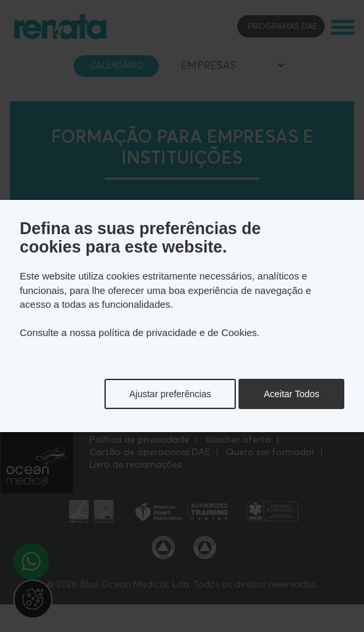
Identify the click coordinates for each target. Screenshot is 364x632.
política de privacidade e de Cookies (178, 332)
